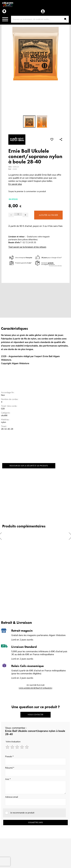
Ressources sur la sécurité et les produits (29, 466)
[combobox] (40, 19)
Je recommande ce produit (22, 813)
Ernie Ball (48, 356)
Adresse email (12, 797)
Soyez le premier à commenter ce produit (27, 191)
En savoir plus (15, 184)
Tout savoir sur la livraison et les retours (27, 247)
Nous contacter (35, 715)
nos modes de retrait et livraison (35, 688)
